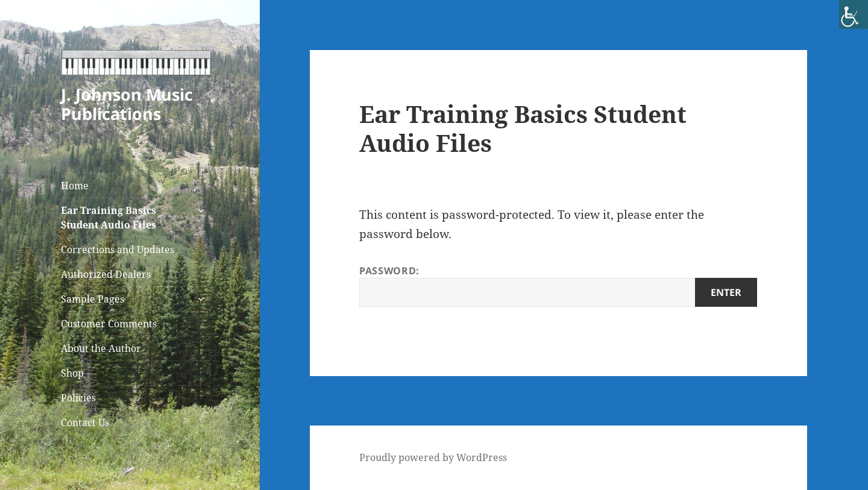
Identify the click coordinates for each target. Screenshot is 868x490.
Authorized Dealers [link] (106, 274)
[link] (854, 14)
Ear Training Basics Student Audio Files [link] (108, 218)
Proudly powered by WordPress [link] (433, 457)
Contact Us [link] (85, 422)
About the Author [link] (101, 348)
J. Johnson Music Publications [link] (127, 104)
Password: (558, 285)
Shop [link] (72, 373)
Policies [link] (78, 398)
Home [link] (75, 186)
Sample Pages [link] (93, 299)
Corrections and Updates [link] (118, 250)
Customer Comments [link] (109, 324)
